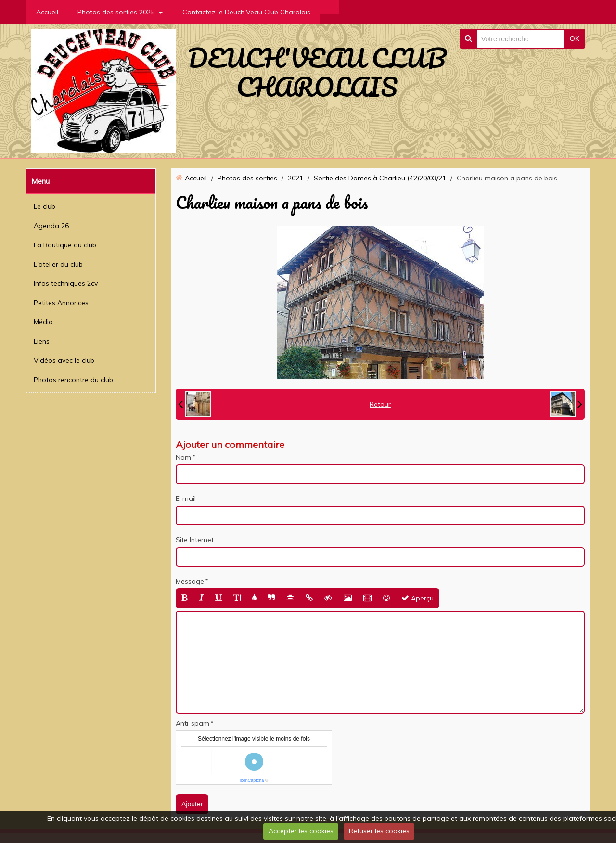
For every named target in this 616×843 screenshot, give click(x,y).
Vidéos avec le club (64, 360)
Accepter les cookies (301, 831)
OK (575, 38)
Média (43, 322)
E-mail (186, 498)
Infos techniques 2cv (66, 283)
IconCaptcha (252, 780)
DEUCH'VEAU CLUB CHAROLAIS (317, 72)
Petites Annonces (61, 303)
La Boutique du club (65, 245)
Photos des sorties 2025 (116, 12)
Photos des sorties (247, 178)
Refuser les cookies (379, 831)
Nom (183, 457)
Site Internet (195, 540)
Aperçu (417, 598)
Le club (45, 206)
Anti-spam (192, 723)
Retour (380, 404)
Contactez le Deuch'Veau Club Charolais (246, 12)
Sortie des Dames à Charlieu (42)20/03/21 (380, 178)
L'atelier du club (58, 264)
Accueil (47, 12)
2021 (295, 178)
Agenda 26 (51, 226)
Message (190, 581)
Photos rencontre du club (73, 380)
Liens (42, 341)
